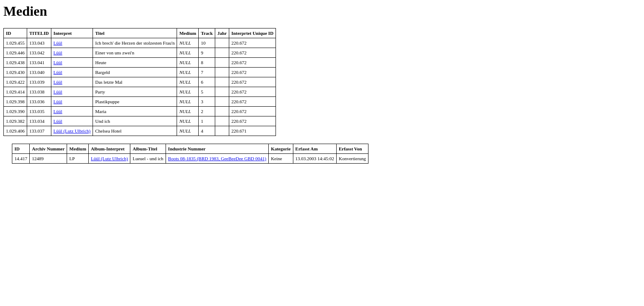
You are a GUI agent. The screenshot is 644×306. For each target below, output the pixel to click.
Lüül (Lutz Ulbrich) (72, 131)
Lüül (58, 43)
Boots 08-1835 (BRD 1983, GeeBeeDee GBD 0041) (217, 159)
